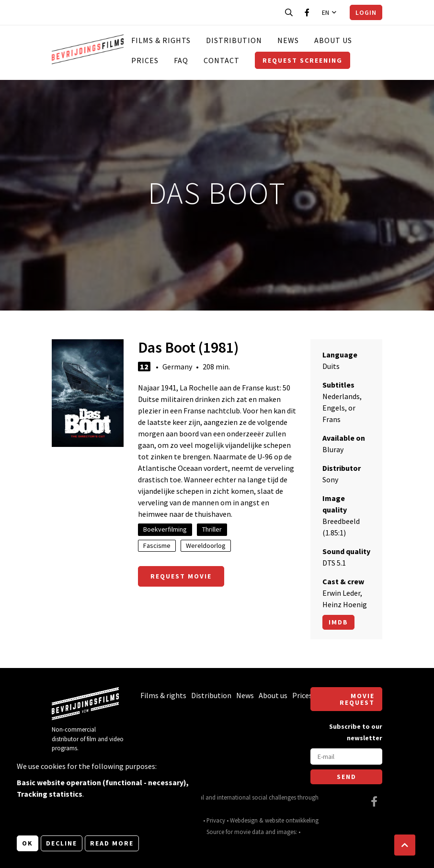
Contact (222, 60)
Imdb (338, 622)
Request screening (303, 60)
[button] (405, 845)
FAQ (181, 60)
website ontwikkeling (292, 820)
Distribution (234, 40)
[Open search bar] (289, 12)
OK (28, 843)
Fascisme (157, 545)
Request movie (181, 576)
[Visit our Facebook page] (307, 12)
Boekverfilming (165, 529)
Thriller (212, 529)
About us (333, 40)
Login (366, 12)
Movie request (357, 699)
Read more (112, 843)
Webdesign (244, 820)
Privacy (216, 820)
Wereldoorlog (206, 545)
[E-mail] (346, 757)
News (288, 40)
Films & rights (161, 40)
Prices (145, 60)
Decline (62, 843)
